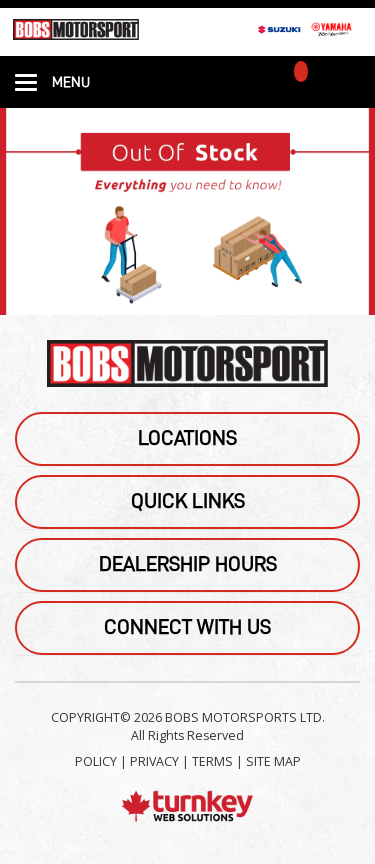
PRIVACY (154, 761)
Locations (187, 438)
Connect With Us (187, 627)
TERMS (212, 761)
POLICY (96, 761)
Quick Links (188, 501)
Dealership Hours (188, 564)
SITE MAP (273, 761)
